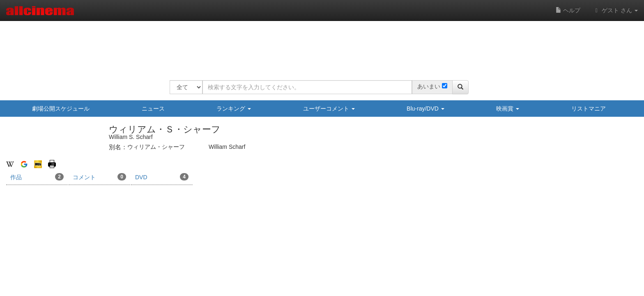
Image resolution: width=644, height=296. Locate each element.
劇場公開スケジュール (61, 109)
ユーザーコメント (329, 109)
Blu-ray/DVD (425, 109)
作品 (37, 177)
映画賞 (508, 109)
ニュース (153, 109)
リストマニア (589, 109)
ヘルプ (568, 10)
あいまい (429, 86)
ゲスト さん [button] (615, 10)
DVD (162, 177)
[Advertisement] (319, 45)
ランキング (234, 109)
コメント (99, 177)
